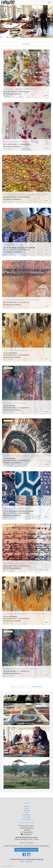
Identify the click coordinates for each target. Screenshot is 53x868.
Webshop (27, 811)
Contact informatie (26, 822)
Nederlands (29, 861)
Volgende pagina (37, 687)
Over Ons (26, 806)
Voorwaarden (27, 815)
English (22, 861)
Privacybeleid (27, 819)
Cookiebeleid (27, 817)
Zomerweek (27, 44)
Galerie (27, 813)
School (26, 808)
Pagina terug (15, 687)
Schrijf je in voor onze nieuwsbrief (26, 850)
